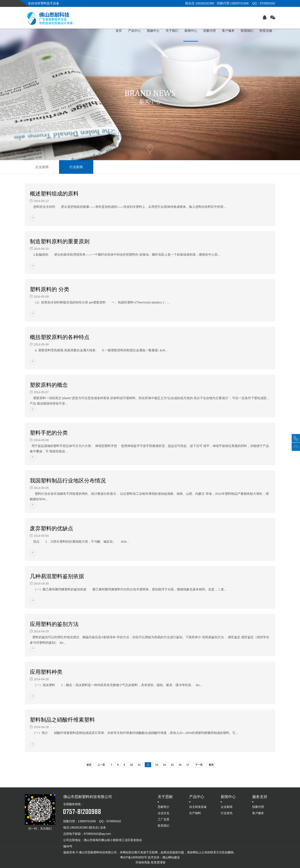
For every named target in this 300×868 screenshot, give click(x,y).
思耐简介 (164, 807)
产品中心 (197, 797)
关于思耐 (165, 797)
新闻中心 (228, 797)
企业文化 (164, 813)
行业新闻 (76, 167)
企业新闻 (42, 167)
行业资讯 (227, 813)
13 (157, 765)
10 (131, 765)
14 (164, 765)
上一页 (101, 765)
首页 (89, 765)
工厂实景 (164, 819)
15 (172, 765)
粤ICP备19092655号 (134, 857)
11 (139, 765)
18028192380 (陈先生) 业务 (88, 827)
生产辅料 (195, 813)
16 (180, 765)
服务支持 (260, 797)
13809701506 (87, 821)
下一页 (199, 765)
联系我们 (164, 826)
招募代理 (258, 807)
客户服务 (258, 813)
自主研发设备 (198, 807)
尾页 (211, 765)
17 (188, 765)
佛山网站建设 (171, 857)
